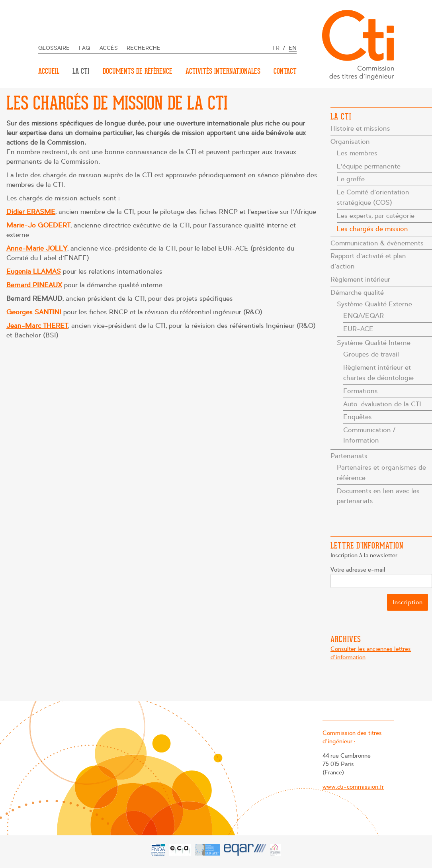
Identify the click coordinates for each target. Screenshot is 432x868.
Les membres (357, 153)
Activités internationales (223, 71)
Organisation (350, 142)
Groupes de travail (371, 354)
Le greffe (351, 179)
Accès (109, 48)
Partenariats (349, 456)
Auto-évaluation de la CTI (382, 404)
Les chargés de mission (372, 229)
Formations (361, 391)
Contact (285, 71)
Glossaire (54, 48)
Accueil (49, 71)
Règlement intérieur (360, 279)
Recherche (144, 48)
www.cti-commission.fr (353, 787)
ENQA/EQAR (364, 316)
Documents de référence (138, 71)
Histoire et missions (360, 128)
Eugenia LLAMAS (34, 271)
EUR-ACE (358, 329)
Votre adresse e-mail (358, 570)
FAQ (85, 48)
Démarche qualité (357, 293)
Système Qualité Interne (374, 343)
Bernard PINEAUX (34, 285)
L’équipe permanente (369, 166)
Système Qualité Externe (374, 304)
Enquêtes (358, 417)
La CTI (81, 71)
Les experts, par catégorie (376, 216)
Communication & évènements (377, 243)
